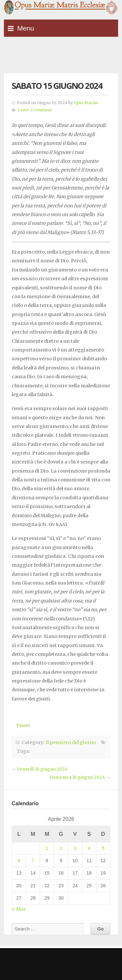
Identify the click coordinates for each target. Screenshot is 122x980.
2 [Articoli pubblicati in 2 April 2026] (61, 848)
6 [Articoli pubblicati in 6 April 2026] (19, 861)
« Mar (19, 909)
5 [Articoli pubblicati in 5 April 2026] (103, 848)
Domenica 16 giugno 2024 (77, 777)
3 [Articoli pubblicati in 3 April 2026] (75, 848)
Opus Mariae (86, 103)
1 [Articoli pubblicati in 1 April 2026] (47, 848)
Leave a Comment (35, 110)
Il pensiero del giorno (71, 742)
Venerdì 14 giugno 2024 (42, 769)
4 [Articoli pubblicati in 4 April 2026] (89, 848)
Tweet (23, 725)
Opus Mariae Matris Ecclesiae (61, 8)
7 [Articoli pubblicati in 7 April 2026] (33, 861)
